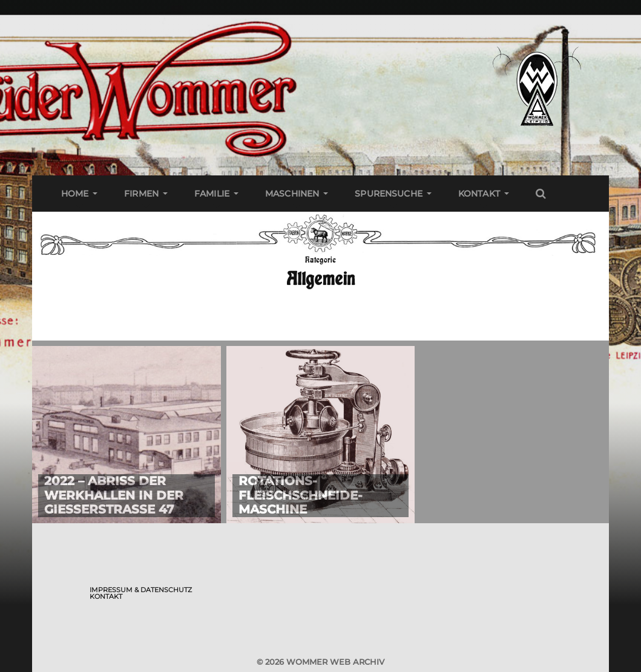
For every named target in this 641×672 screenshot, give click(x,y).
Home (75, 194)
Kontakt (479, 194)
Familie (212, 194)
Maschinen (292, 194)
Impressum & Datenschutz (141, 590)
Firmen (141, 194)
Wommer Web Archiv (335, 662)
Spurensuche (389, 194)
